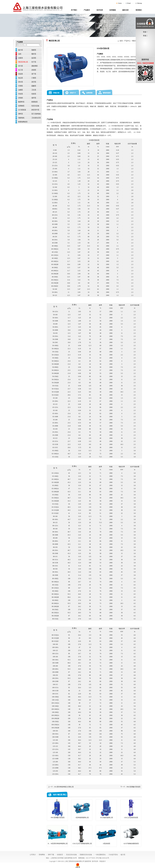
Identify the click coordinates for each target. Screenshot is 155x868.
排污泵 (21, 66)
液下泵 (34, 74)
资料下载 (51, 855)
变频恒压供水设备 (86, 855)
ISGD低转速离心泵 (106, 809)
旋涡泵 (34, 58)
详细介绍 (56, 93)
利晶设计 (103, 861)
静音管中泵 (35, 110)
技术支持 (100, 10)
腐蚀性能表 (107, 93)
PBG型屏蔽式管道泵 (133, 787)
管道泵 (21, 94)
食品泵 (21, 78)
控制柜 (21, 98)
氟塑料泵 (21, 102)
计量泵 (34, 78)
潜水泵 (21, 82)
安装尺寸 (73, 93)
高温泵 (21, 74)
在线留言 (60, 855)
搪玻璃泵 (35, 66)
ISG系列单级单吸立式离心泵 (64, 787)
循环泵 (34, 98)
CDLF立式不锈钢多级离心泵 (82, 835)
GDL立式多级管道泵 (131, 809)
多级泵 (34, 70)
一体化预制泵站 (100, 855)
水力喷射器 (22, 110)
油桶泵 (21, 90)
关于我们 (74, 10)
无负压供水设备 (71, 855)
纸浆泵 (34, 94)
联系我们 (139, 10)
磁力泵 (21, 50)
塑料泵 (21, 114)
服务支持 (125, 10)
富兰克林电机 (36, 114)
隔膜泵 (34, 50)
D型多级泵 (106, 835)
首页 (119, 3)
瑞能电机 (21, 118)
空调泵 (21, 86)
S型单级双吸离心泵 (82, 809)
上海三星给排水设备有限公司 (74, 861)
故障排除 (89, 93)
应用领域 (113, 10)
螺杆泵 (34, 54)
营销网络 (42, 855)
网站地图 (139, 3)
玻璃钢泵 (21, 106)
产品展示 (87, 10)
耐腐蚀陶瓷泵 (23, 122)
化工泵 (21, 70)
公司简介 (33, 855)
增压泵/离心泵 (23, 62)
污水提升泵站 (113, 855)
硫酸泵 (34, 86)
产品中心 (127, 41)
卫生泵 (34, 90)
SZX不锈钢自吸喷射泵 (131, 835)
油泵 (20, 54)
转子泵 (34, 62)
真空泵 (34, 82)
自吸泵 (21, 58)
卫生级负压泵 (36, 118)
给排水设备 (35, 106)
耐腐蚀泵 (35, 102)
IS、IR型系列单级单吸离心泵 (57, 835)
